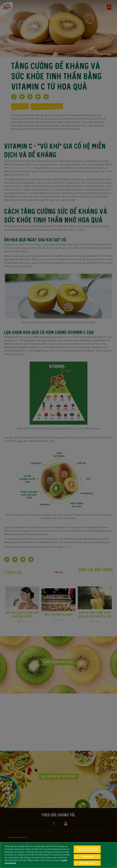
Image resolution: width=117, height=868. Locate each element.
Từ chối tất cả (87, 857)
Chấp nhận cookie (87, 863)
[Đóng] (113, 855)
